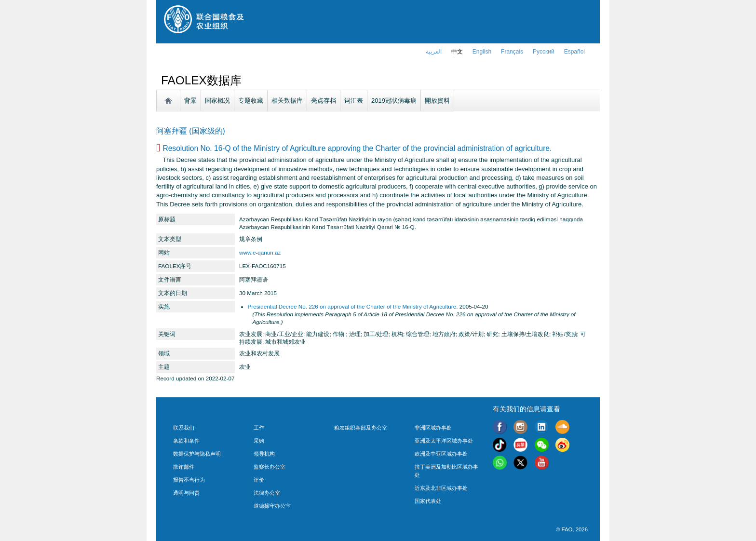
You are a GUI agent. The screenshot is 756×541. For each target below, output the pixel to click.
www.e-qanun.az (260, 252)
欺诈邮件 (184, 467)
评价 (259, 480)
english (482, 52)
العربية (434, 52)
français (512, 52)
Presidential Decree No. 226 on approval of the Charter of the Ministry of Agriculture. (353, 306)
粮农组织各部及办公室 (361, 428)
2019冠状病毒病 (394, 101)
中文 (457, 52)
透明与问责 (186, 493)
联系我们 (184, 428)
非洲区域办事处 (433, 428)
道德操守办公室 (272, 506)
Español (574, 52)
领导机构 (264, 454)
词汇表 (354, 101)
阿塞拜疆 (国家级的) (191, 131)
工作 (259, 428)
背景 (190, 101)
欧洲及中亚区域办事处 (441, 454)
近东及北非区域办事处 (441, 488)
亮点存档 (324, 101)
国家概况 (217, 101)
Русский (544, 52)
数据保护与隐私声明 (197, 454)
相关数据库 (287, 101)
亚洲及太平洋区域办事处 (444, 441)
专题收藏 (251, 101)
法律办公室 (267, 493)
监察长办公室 (270, 467)
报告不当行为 (189, 480)
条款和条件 (186, 441)
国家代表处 (428, 501)
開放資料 (437, 101)
